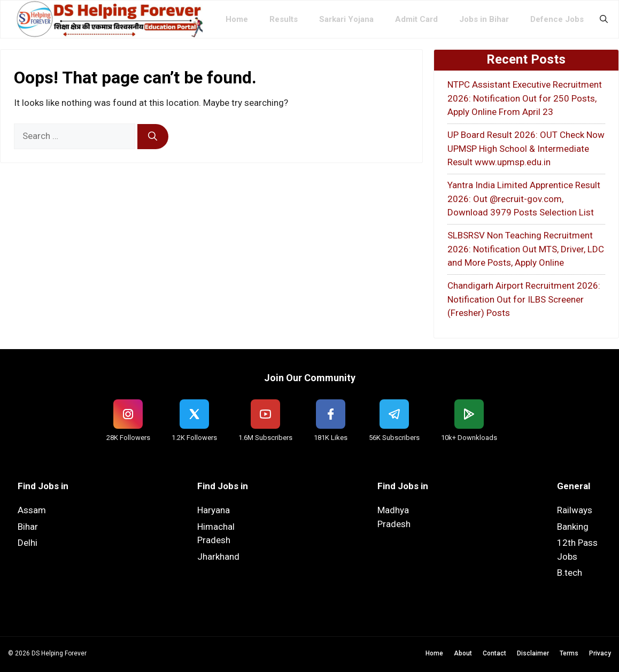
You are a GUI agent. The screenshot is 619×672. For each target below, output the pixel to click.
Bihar (28, 527)
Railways (575, 510)
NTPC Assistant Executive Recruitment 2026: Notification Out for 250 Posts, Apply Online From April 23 (525, 98)
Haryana (214, 510)
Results (284, 19)
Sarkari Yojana (346, 19)
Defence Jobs (557, 19)
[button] (604, 19)
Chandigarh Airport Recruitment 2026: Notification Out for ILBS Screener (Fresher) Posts (524, 299)
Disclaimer (533, 653)
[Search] (153, 137)
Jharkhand (218, 557)
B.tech (570, 573)
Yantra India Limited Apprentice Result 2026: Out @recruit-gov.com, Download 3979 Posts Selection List (524, 199)
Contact (494, 653)
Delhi (28, 543)
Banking (573, 527)
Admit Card (416, 19)
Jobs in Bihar (484, 19)
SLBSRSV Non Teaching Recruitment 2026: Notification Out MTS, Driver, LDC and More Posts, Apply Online (526, 249)
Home (237, 19)
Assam (32, 510)
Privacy (600, 653)
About (463, 653)
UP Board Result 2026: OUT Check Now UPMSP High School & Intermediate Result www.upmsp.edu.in (526, 148)
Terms (569, 653)
